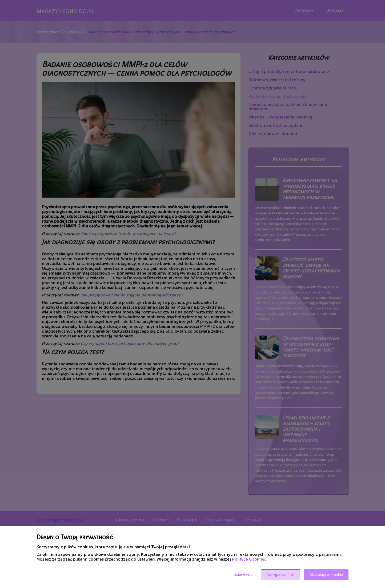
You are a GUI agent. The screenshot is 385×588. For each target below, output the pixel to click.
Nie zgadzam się (280, 575)
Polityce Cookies (248, 559)
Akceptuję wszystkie (326, 575)
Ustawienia (243, 575)
